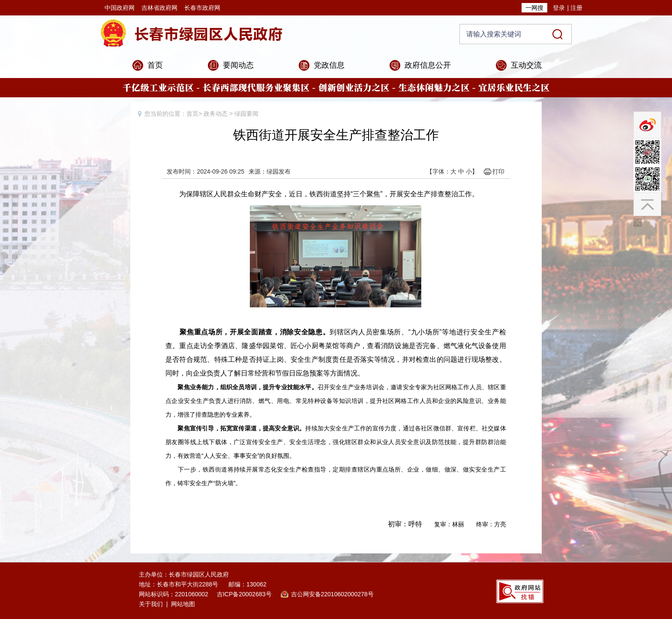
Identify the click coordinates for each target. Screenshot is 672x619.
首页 (155, 65)
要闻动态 (238, 65)
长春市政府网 (202, 8)
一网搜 (534, 8)
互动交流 (526, 65)
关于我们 (151, 604)
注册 (576, 8)
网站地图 (183, 604)
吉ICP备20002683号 (244, 594)
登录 (559, 8)
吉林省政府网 (159, 8)
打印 (498, 171)
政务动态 (216, 114)
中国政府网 (120, 8)
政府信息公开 (428, 65)
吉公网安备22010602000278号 (332, 594)
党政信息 (329, 65)
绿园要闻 (246, 114)
